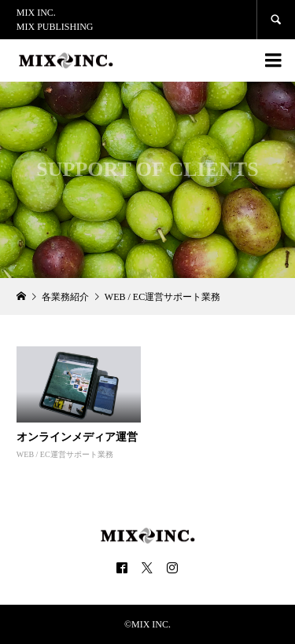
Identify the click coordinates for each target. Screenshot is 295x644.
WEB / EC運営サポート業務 (65, 454)
